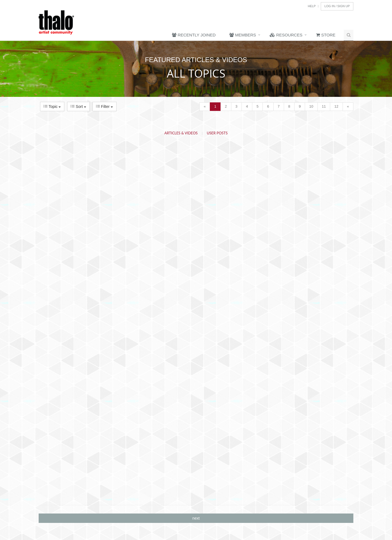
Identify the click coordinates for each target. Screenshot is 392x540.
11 (324, 106)
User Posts (217, 133)
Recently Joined (194, 35)
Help (312, 6)
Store (326, 35)
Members (243, 35)
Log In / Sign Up (337, 6)
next (196, 518)
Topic (52, 107)
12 (336, 106)
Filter (104, 107)
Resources (286, 35)
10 (311, 106)
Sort (78, 107)
